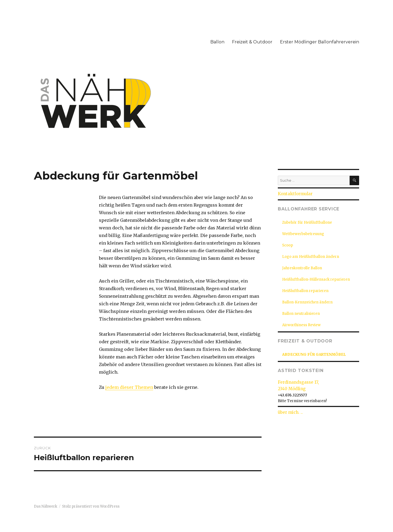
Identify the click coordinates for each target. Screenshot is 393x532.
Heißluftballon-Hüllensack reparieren (316, 279)
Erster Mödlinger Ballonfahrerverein (320, 42)
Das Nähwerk (46, 506)
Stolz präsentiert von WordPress (91, 506)
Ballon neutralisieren (301, 314)
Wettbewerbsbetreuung (303, 234)
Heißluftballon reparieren (305, 291)
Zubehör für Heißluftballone (307, 222)
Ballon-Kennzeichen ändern (307, 302)
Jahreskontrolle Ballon (302, 268)
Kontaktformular (295, 194)
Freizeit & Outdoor (252, 42)
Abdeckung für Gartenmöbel (314, 355)
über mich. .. (290, 412)
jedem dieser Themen (129, 387)
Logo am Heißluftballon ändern (311, 257)
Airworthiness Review (301, 325)
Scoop (288, 245)
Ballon (217, 42)
